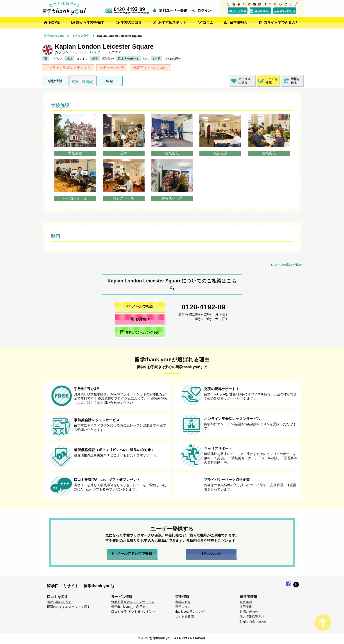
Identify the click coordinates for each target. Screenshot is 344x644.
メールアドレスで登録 (132, 554)
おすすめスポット (172, 22)
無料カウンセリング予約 (140, 332)
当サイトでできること (281, 22)
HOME (54, 22)
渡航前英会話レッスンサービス (133, 602)
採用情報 (246, 607)
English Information (253, 621)
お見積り (140, 319)
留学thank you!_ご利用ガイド (131, 607)
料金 (109, 81)
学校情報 (55, 81)
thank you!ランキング (190, 612)
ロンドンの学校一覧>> (286, 265)
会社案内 (246, 602)
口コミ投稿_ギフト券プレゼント (134, 612)
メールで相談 (140, 306)
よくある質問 (185, 617)
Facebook (211, 554)
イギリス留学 (81, 36)
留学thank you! (54, 36)
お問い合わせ (249, 612)
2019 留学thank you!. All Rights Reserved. (173, 638)
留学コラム (183, 607)
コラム (208, 22)
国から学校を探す (90, 22)
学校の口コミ (131, 22)
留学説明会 (238, 22)
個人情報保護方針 (252, 617)
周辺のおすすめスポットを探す (68, 607)
